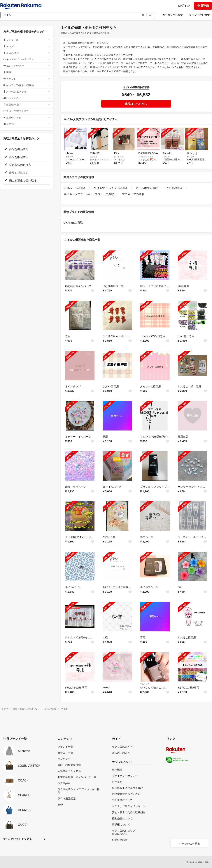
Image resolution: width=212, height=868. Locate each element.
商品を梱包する (16, 157)
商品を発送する (16, 173)
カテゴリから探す (173, 15)
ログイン (184, 6)
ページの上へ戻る (190, 843)
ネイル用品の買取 (147, 188)
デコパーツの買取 (75, 188)
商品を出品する (16, 149)
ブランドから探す (199, 15)
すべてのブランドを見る (17, 839)
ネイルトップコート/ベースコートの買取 (89, 194)
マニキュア (145, 684)
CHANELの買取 (73, 223)
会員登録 (203, 6)
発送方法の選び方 (18, 165)
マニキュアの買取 (133, 194)
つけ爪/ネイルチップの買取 (111, 188)
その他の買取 (174, 188)
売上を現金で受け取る (21, 180)
